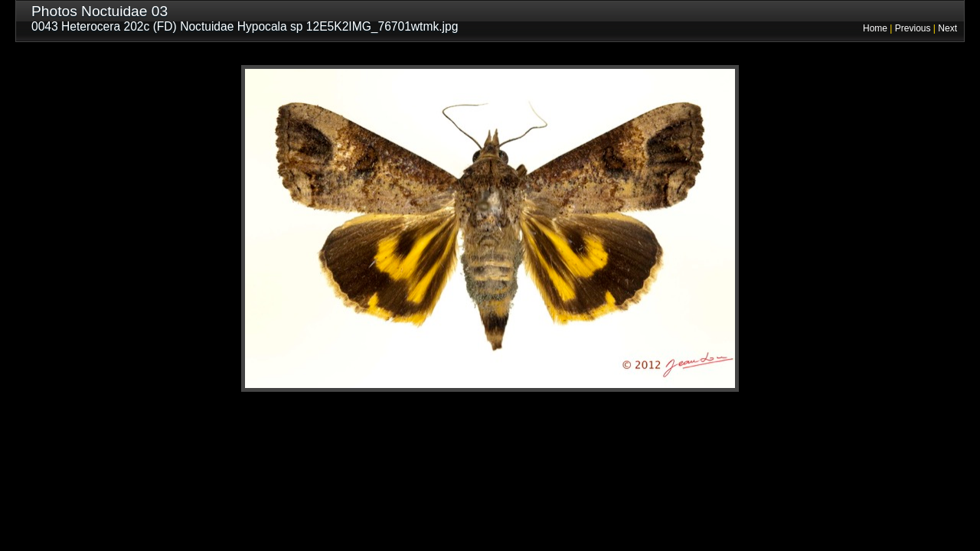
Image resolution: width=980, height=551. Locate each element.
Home (875, 28)
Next (947, 28)
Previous (913, 28)
